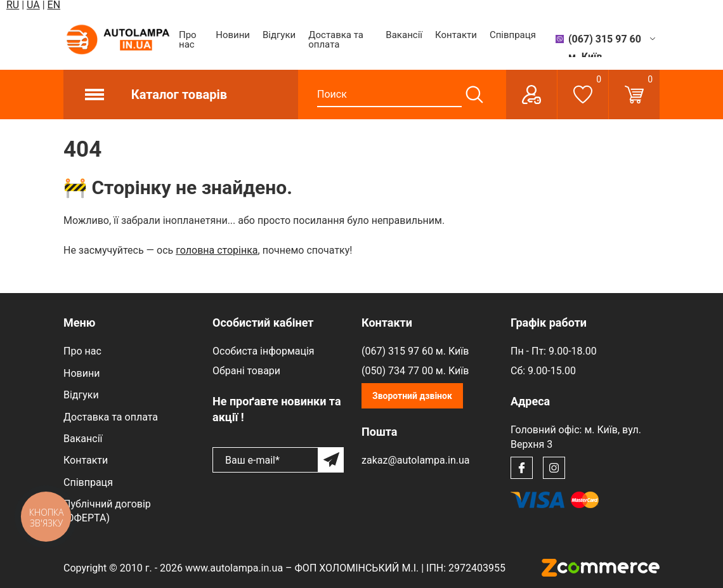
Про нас (188, 40)
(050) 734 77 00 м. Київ (415, 371)
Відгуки (279, 35)
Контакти (456, 35)
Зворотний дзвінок (412, 396)
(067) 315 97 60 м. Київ (415, 351)
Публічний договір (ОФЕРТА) (107, 511)
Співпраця (513, 35)
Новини (233, 35)
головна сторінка (217, 250)
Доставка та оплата (336, 40)
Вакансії (404, 35)
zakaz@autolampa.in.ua (415, 460)
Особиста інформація (264, 351)
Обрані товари (246, 371)
